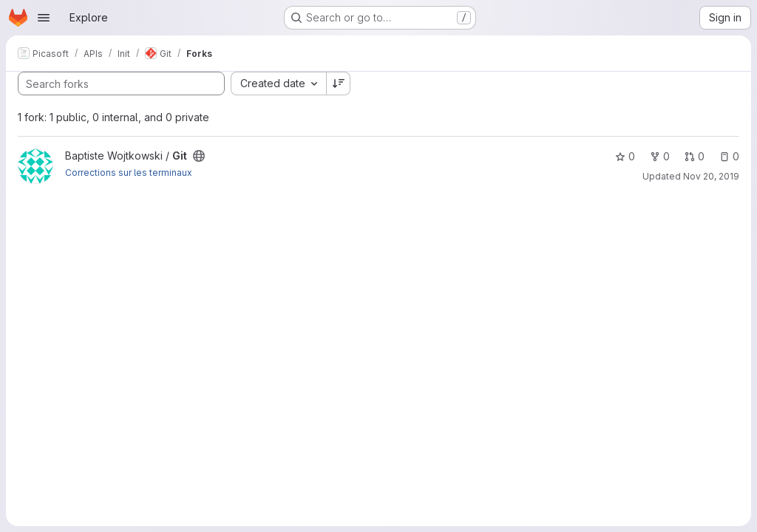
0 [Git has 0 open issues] (729, 156)
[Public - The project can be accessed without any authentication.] (199, 156)
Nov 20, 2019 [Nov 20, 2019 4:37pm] (711, 176)
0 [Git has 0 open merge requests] (695, 156)
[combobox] (278, 83)
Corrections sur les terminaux (129, 173)
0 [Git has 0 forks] (660, 156)
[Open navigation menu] (44, 18)
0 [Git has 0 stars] (625, 156)
